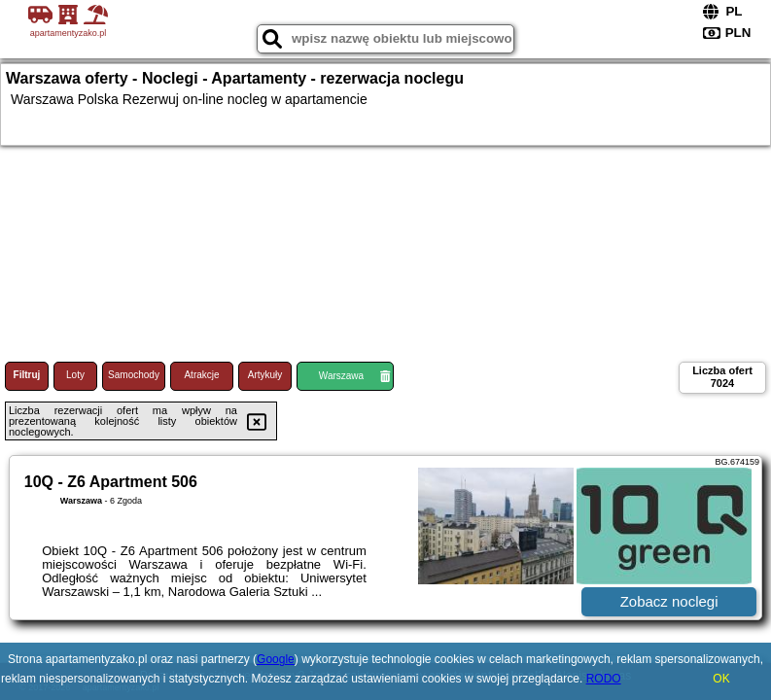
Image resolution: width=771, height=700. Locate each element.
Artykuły (265, 375)
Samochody (134, 375)
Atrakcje (201, 375)
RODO (604, 679)
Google (276, 659)
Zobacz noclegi (669, 601)
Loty (75, 375)
